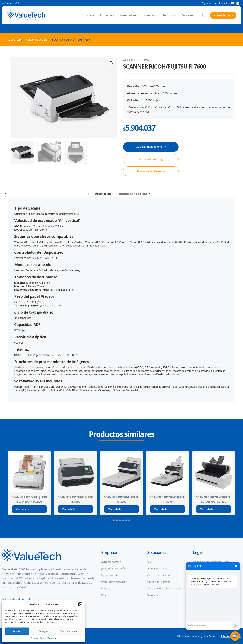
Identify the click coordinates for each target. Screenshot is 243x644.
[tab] (103, 194)
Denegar (43, 631)
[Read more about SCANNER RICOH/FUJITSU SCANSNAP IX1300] (214, 509)
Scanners (152, 595)
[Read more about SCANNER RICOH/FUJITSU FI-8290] (122, 509)
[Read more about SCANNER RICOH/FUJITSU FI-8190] (75, 509)
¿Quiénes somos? (111, 562)
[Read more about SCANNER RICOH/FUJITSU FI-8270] (168, 509)
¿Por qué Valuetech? (113, 568)
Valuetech (14, 40)
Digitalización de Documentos (164, 588)
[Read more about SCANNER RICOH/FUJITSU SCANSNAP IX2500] (29, 509)
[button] (80, 604)
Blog (104, 595)
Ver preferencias (69, 631)
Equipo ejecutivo (110, 575)
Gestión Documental (159, 575)
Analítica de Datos (157, 568)
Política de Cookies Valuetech (43, 638)
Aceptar (17, 631)
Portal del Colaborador (114, 582)
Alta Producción (36, 40)
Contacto (106, 588)
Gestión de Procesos (159, 582)
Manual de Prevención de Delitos (211, 562)
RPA (150, 562)
